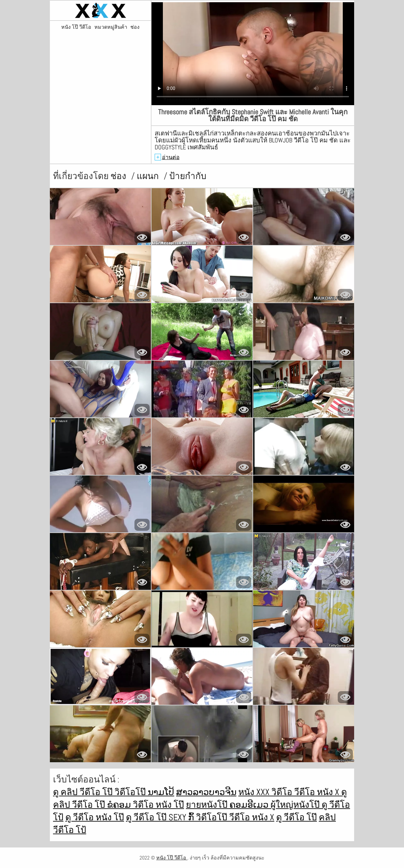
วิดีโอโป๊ (131, 792)
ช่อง (135, 27)
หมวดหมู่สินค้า (111, 27)
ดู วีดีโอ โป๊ (147, 817)
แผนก (149, 176)
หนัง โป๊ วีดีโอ (76, 27)
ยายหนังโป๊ (208, 805)
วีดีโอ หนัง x (318, 792)
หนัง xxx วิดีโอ (266, 792)
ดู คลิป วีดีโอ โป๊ (84, 792)
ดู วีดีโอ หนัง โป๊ (95, 817)
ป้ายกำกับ (188, 176)
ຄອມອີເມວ (250, 805)
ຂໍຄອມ (120, 805)
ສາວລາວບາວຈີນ (206, 792)
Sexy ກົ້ (182, 817)
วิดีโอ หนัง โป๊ (158, 805)
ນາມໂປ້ (161, 792)
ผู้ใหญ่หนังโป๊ (296, 805)
